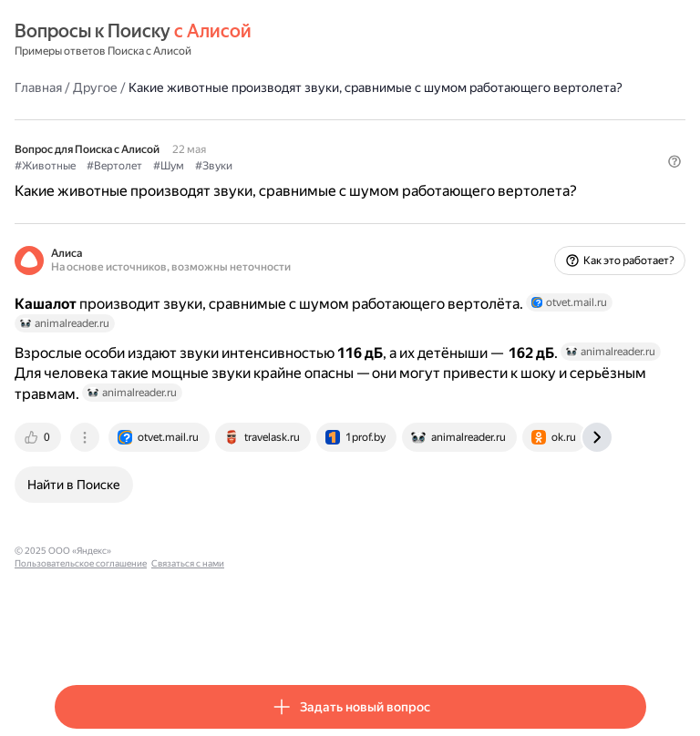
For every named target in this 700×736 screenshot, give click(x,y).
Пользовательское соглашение (185, 551)
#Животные (45, 166)
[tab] (39, 437)
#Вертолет (114, 166)
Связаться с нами (293, 551)
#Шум (169, 166)
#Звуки (214, 166)
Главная (38, 87)
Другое (95, 87)
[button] (674, 161)
